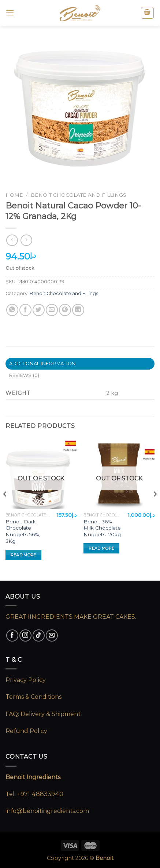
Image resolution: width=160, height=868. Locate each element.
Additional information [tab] (42, 364)
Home (14, 195)
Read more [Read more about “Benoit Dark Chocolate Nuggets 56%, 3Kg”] (23, 555)
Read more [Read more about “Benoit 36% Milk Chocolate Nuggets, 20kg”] (101, 548)
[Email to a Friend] (52, 310)
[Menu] (10, 13)
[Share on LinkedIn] (78, 310)
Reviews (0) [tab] (24, 375)
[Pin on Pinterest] (65, 310)
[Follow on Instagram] (25, 635)
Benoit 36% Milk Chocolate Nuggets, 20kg (102, 528)
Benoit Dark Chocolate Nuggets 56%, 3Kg (23, 531)
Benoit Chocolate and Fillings (79, 195)
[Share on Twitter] (39, 310)
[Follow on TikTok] (39, 635)
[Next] (155, 509)
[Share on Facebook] (25, 310)
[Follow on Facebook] (12, 635)
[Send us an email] (52, 635)
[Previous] (5, 509)
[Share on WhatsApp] (12, 310)
